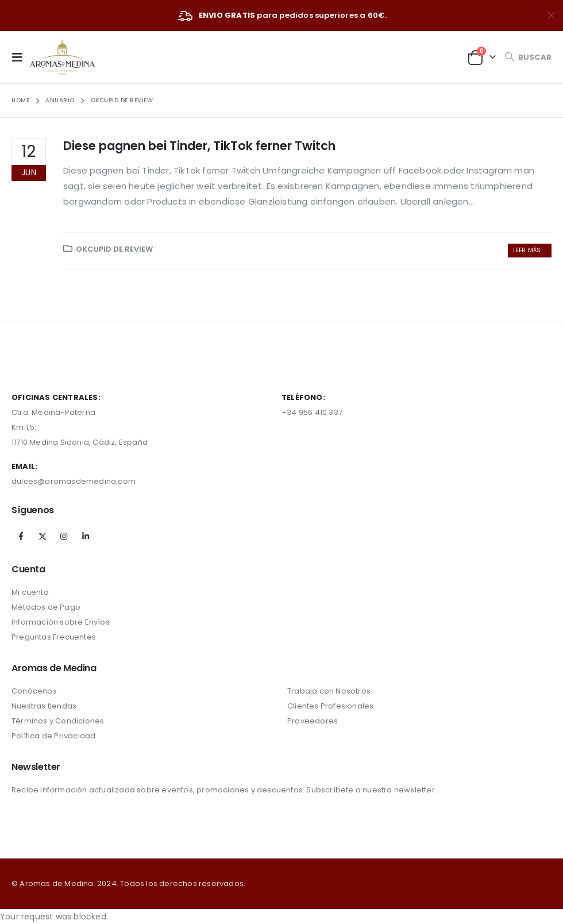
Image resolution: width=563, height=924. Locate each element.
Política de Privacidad (53, 736)
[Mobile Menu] (21, 57)
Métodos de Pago (46, 607)
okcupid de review (114, 249)
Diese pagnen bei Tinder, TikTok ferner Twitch (199, 146)
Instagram (64, 536)
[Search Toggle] (528, 57)
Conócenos (34, 691)
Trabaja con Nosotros (329, 691)
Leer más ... (530, 250)
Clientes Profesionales (330, 706)
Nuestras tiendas (44, 706)
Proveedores (313, 721)
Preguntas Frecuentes (54, 637)
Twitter (43, 536)
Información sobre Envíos (61, 622)
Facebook (21, 536)
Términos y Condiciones (58, 721)
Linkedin (86, 536)
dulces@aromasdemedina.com (74, 481)
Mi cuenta (30, 592)
